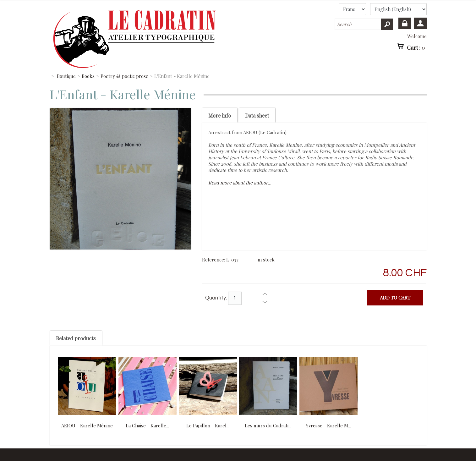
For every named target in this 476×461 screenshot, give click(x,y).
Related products (76, 338)
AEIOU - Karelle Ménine (87, 425)
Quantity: (216, 298)
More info (220, 115)
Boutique (66, 76)
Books (88, 76)
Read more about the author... (240, 183)
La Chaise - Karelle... (147, 425)
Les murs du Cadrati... (268, 425)
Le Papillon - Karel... (208, 425)
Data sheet (257, 115)
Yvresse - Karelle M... (328, 425)
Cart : (416, 47)
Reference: (214, 260)
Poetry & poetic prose (124, 76)
